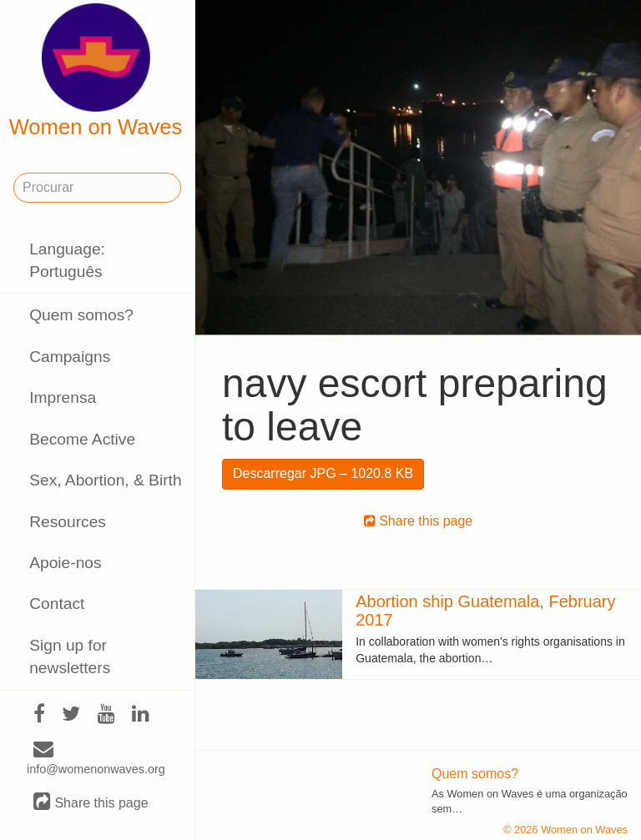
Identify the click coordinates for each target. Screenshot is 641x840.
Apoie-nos (65, 563)
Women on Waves (96, 71)
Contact (57, 604)
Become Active (82, 439)
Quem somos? (81, 315)
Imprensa (63, 397)
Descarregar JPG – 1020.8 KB (323, 473)
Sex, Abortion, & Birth (105, 480)
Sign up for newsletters (70, 656)
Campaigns (70, 357)
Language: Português (67, 260)
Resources (68, 522)
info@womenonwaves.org (96, 759)
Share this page (91, 802)
